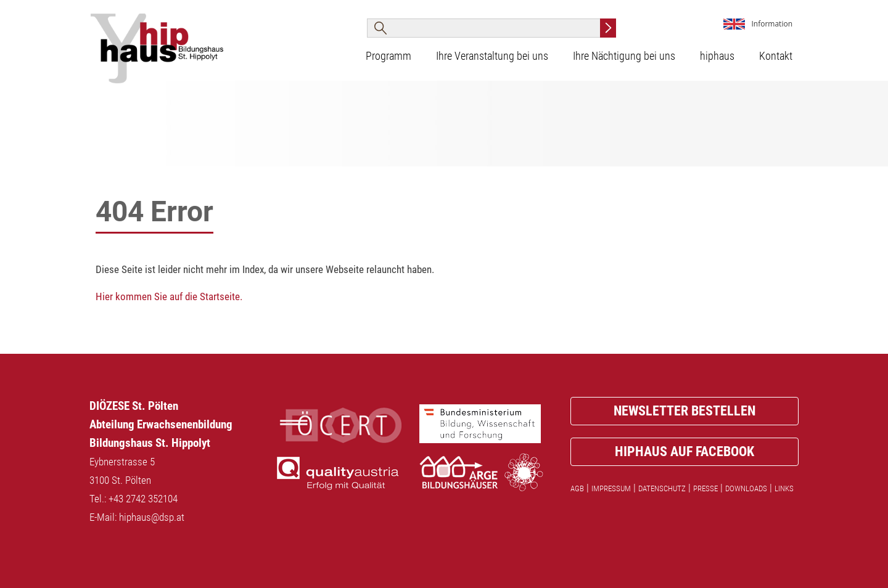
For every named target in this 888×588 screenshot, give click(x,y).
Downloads (746, 488)
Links (784, 488)
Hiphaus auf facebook (684, 451)
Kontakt (776, 56)
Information (772, 24)
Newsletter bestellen (684, 411)
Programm (388, 56)
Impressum (611, 488)
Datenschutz (662, 488)
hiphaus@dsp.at (152, 517)
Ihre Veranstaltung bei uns (492, 56)
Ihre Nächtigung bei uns (624, 56)
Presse (705, 488)
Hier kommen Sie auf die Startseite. (169, 296)
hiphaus (717, 56)
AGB (577, 488)
